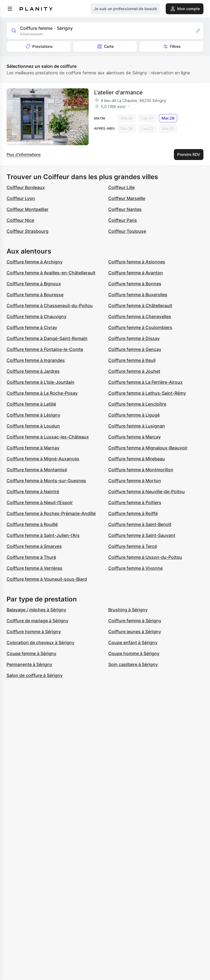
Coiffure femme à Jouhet (134, 371)
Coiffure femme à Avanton (136, 273)
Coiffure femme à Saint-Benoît (140, 524)
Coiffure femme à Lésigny (33, 415)
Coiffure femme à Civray (32, 327)
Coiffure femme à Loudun (33, 426)
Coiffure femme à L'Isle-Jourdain (40, 382)
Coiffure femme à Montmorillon (141, 470)
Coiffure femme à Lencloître (137, 404)
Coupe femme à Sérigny (31, 653)
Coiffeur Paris (123, 220)
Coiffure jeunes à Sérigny (135, 632)
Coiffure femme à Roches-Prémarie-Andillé (51, 513)
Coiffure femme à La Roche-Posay (42, 393)
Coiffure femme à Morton (135, 481)
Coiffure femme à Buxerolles (138, 295)
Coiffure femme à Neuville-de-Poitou (147, 492)
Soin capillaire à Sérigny (133, 664)
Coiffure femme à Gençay (135, 349)
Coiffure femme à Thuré (31, 557)
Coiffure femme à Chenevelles (140, 316)
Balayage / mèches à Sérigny (36, 610)
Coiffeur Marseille (127, 198)
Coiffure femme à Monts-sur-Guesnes (46, 481)
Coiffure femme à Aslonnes (137, 262)
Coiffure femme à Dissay (134, 338)
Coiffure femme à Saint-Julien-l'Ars (43, 535)
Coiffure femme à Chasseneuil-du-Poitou (50, 306)
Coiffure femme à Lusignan (137, 426)
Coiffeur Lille (122, 187)
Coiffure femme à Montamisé (37, 470)
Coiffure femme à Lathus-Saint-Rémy (147, 393)
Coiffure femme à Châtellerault (140, 306)
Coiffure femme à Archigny (35, 262)
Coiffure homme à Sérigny (34, 632)
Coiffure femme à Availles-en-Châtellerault (51, 273)
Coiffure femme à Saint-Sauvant (142, 535)
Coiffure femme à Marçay (135, 437)
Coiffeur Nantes (125, 209)
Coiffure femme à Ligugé (134, 415)
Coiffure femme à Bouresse (35, 295)
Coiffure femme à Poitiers (135, 502)
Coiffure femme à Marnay (33, 448)
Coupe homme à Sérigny (134, 653)
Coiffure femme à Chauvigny (37, 316)
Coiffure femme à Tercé (133, 546)
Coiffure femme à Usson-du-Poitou (145, 557)
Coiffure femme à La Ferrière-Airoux (145, 382)
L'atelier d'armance (118, 92)
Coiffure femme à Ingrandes (36, 360)
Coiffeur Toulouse (127, 231)
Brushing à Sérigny (128, 610)
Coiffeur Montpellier (27, 209)
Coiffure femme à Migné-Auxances (43, 459)
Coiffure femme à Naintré (33, 492)
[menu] (10, 9)
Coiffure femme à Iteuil (132, 360)
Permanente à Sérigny (29, 664)
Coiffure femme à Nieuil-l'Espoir (40, 502)
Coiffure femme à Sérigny (135, 621)
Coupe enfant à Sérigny (133, 642)
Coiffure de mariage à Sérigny (37, 621)
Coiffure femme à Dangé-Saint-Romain (47, 338)
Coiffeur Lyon (21, 198)
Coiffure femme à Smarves (34, 546)
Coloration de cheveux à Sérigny (40, 642)
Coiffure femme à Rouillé (32, 524)
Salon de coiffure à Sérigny (35, 675)
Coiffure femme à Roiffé (133, 513)
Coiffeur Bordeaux (26, 187)
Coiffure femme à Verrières (34, 568)
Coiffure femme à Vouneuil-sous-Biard (47, 579)
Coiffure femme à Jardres (33, 371)
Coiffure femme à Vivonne (135, 568)
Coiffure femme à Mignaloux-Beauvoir (148, 448)
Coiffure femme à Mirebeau (137, 459)
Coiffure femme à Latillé (31, 404)
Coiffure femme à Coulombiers (140, 327)
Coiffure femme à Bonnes (135, 284)
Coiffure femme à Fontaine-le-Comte (45, 349)
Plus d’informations (24, 154)
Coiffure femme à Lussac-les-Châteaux (48, 437)
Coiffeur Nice (20, 220)
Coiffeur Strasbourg (27, 231)
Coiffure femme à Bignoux (34, 284)
